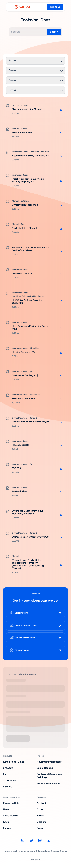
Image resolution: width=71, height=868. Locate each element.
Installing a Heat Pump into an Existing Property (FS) (28, 180)
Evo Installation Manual (24, 228)
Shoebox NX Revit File (23, 399)
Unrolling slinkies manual (25, 205)
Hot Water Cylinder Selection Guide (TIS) (28, 302)
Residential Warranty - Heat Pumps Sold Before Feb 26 (31, 249)
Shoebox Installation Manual (27, 109)
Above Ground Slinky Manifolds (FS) (31, 156)
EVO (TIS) (17, 468)
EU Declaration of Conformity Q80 (30, 537)
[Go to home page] (22, 7)
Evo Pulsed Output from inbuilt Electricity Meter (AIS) (28, 512)
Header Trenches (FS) (23, 352)
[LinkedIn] (22, 840)
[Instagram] (40, 840)
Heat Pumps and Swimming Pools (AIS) (30, 328)
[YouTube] (49, 840)
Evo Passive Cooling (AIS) (25, 375)
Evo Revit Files (19, 492)
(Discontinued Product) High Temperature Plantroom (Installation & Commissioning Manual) (28, 564)
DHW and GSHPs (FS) (23, 274)
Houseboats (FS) (21, 445)
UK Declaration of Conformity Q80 (30, 422)
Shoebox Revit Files (22, 133)
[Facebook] (31, 840)
